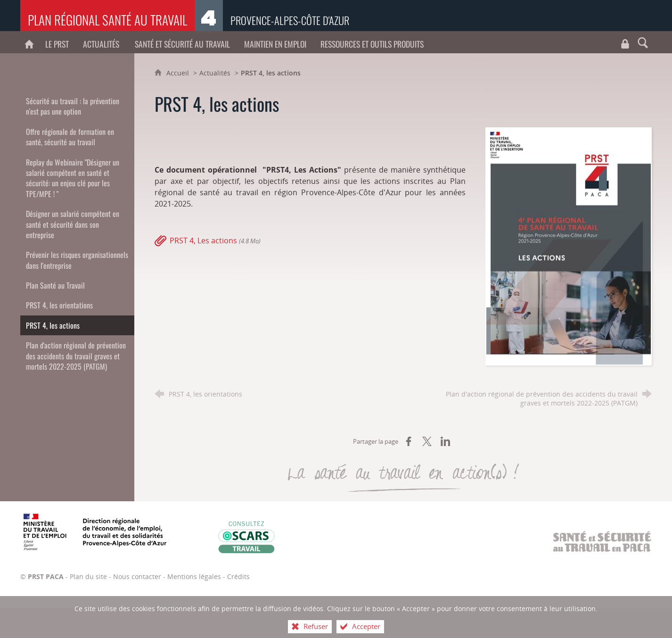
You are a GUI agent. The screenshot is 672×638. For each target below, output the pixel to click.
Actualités (215, 73)
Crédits (238, 576)
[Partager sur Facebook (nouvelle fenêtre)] (409, 441)
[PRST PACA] (29, 42)
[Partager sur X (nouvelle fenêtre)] (427, 441)
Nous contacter (137, 576)
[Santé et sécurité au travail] (182, 42)
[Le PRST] (57, 42)
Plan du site (88, 576)
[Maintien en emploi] (275, 42)
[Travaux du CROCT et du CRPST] (625, 42)
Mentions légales (194, 576)
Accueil (179, 73)
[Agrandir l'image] (569, 246)
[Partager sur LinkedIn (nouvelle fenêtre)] (445, 441)
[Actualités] (102, 42)
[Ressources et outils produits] (372, 42)
